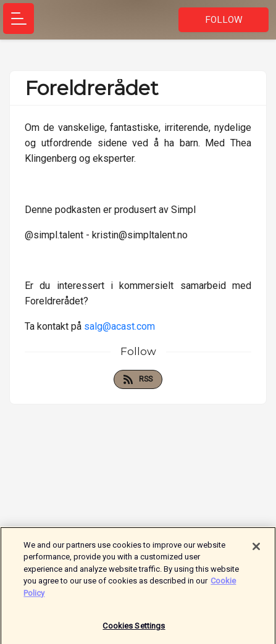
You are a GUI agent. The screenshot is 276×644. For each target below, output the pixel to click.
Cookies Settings (134, 628)
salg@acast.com (119, 326)
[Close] (256, 548)
